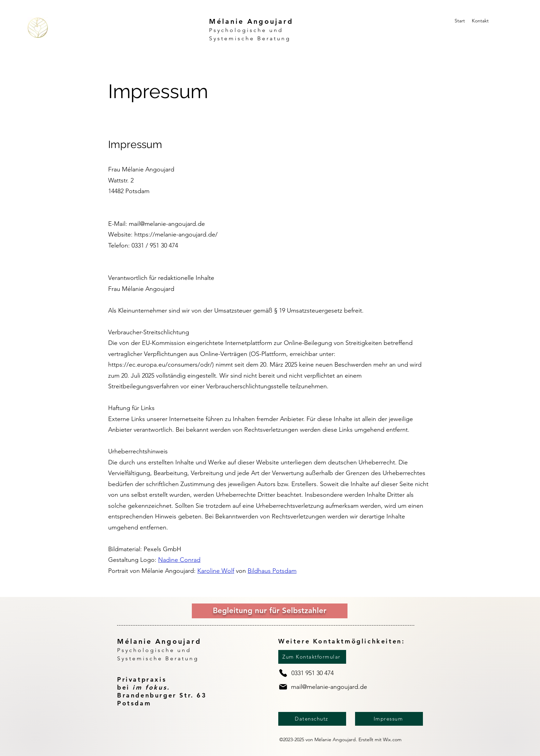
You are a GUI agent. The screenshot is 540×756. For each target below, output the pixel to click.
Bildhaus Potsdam (272, 571)
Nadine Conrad (179, 560)
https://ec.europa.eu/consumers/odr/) (161, 365)
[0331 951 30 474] (314, 673)
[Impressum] (389, 719)
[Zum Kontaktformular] (312, 657)
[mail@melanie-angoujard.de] (326, 687)
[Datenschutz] (312, 719)
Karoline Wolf (216, 571)
